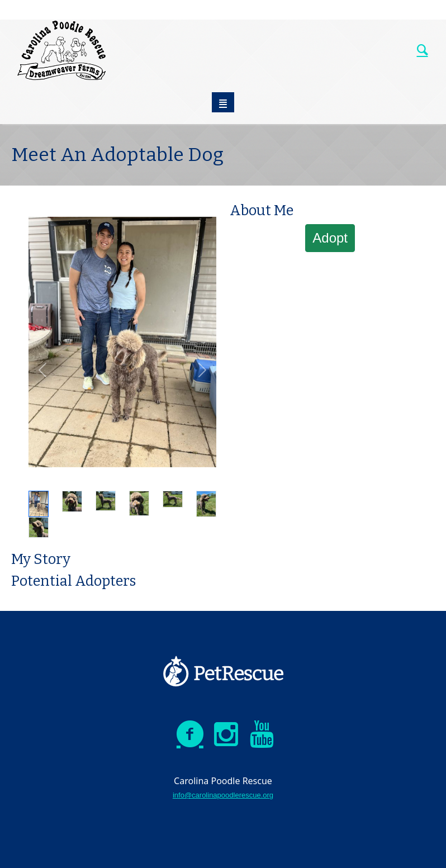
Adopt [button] (330, 238)
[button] (42, 370)
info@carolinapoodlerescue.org (223, 795)
